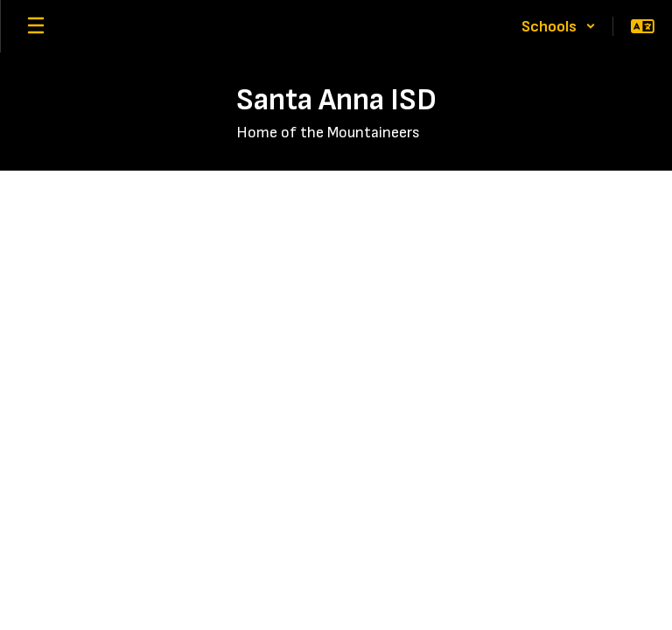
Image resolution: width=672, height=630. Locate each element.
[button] (559, 26)
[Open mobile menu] (36, 26)
